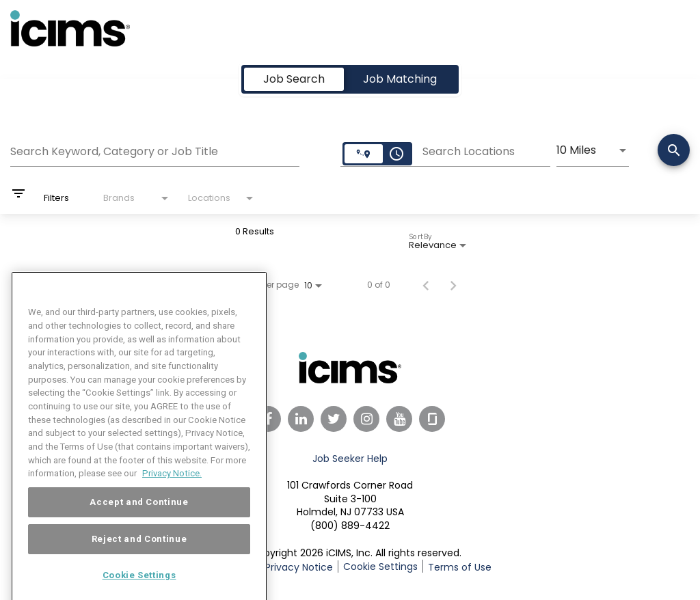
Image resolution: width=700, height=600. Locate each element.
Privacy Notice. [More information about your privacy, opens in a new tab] (172, 492)
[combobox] (155, 150)
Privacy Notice (299, 567)
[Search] (674, 151)
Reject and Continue (139, 557)
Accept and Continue (139, 520)
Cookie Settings (380, 567)
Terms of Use (460, 567)
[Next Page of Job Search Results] (453, 285)
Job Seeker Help (350, 459)
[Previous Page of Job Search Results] (426, 285)
